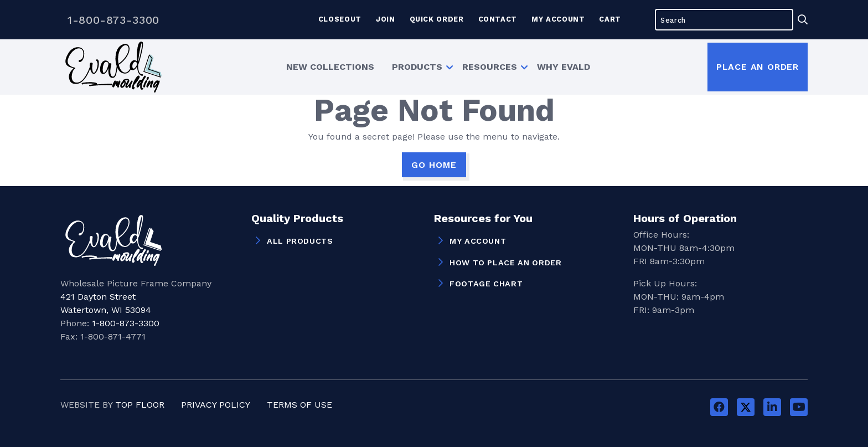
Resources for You (483, 219)
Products (417, 67)
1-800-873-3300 (113, 20)
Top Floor (140, 405)
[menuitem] (330, 67)
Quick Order (437, 19)
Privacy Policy (216, 405)
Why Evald (564, 67)
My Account (558, 19)
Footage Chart (486, 284)
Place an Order (758, 67)
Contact (498, 19)
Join (386, 19)
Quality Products (297, 219)
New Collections (330, 67)
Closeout (340, 19)
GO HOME (434, 165)
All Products (300, 241)
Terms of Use (299, 405)
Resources (490, 67)
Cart (610, 19)
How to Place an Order (505, 263)
